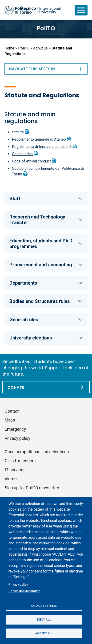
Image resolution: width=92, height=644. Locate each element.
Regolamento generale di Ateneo (39, 139)
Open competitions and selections (37, 452)
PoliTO (46, 28)
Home (9, 48)
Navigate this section (46, 69)
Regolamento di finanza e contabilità (42, 147)
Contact (12, 411)
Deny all (44, 619)
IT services (15, 470)
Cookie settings (44, 606)
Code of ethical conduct (31, 161)
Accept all (44, 633)
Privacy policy (18, 584)
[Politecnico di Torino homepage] (32, 10)
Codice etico (22, 154)
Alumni (11, 479)
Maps (10, 420)
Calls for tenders (20, 461)
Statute (18, 132)
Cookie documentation (24, 591)
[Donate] (46, 387)
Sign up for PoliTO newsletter (32, 488)
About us (40, 48)
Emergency (15, 429)
